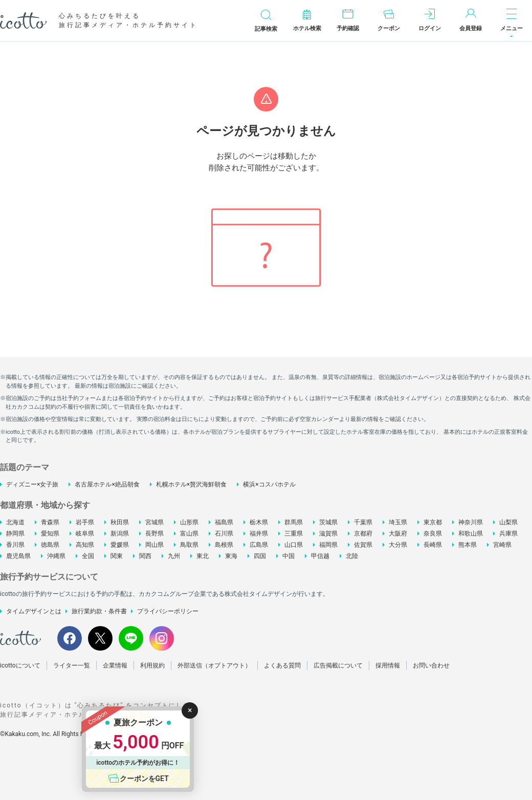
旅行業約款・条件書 (99, 611)
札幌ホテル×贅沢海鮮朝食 (191, 484)
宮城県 (154, 522)
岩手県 (85, 522)
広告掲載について (338, 665)
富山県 (189, 534)
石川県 (224, 534)
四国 (260, 556)
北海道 (15, 522)
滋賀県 (328, 534)
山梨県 (508, 522)
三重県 (294, 534)
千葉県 (363, 522)
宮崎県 (502, 545)
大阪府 (398, 534)
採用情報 (388, 665)
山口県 (294, 545)
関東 (117, 556)
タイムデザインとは (34, 611)
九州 (174, 556)
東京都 (433, 522)
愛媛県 (120, 545)
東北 (203, 556)
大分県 (398, 545)
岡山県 (154, 545)
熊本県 (468, 545)
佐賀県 (363, 545)
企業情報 (115, 665)
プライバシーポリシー (168, 611)
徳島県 (50, 545)
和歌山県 (471, 534)
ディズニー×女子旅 (32, 484)
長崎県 (433, 545)
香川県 (15, 545)
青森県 (50, 522)
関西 (145, 556)
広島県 (259, 545)
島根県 (224, 545)
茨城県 (328, 522)
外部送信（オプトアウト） (214, 665)
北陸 (352, 556)
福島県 (224, 522)
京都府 (363, 534)
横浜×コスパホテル (269, 484)
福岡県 (328, 545)
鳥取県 (189, 545)
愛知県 (50, 534)
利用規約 (152, 665)
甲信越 (320, 556)
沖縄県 (56, 556)
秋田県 (120, 522)
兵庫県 (508, 534)
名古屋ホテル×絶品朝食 (107, 484)
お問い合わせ (431, 665)
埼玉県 (398, 522)
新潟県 (120, 534)
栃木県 (259, 522)
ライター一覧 (72, 665)
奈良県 (433, 534)
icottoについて (20, 665)
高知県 (85, 545)
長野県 (154, 534)
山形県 (189, 522)
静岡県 (15, 534)
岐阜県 (85, 534)
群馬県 (294, 522)
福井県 (259, 534)
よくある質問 (282, 665)
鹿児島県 (18, 556)
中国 (289, 556)
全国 (88, 556)
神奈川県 (471, 522)
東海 (231, 556)
